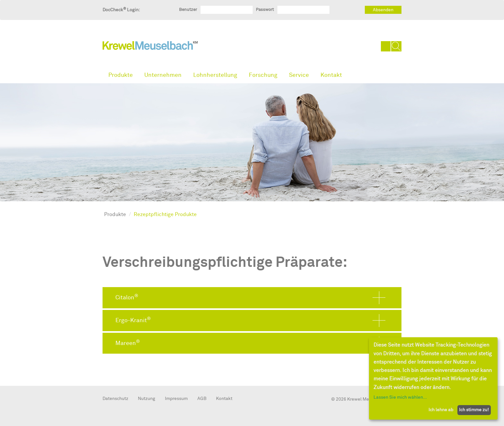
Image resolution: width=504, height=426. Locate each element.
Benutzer (188, 9)
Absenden (383, 10)
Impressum (176, 399)
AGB (202, 399)
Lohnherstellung (215, 75)
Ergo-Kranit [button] (133, 320)
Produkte (121, 75)
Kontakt (331, 75)
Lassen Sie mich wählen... (400, 397)
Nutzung (147, 399)
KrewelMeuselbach (150, 47)
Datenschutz (115, 399)
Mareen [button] (128, 343)
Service (299, 75)
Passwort (265, 9)
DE (386, 46)
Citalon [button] (127, 297)
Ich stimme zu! (474, 410)
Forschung (263, 75)
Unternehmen (163, 75)
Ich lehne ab (441, 410)
